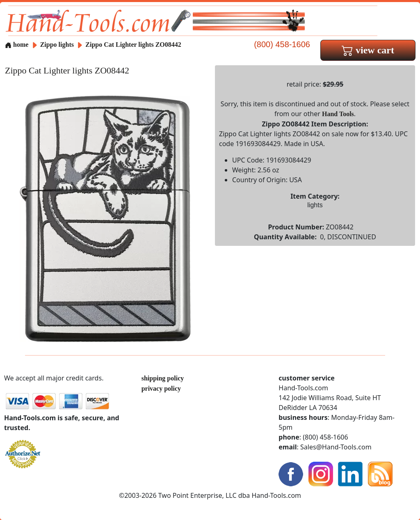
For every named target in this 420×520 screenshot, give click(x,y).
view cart (368, 50)
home (17, 45)
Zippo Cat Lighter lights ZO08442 (133, 45)
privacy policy (161, 388)
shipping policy (163, 378)
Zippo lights (57, 45)
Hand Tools (338, 114)
